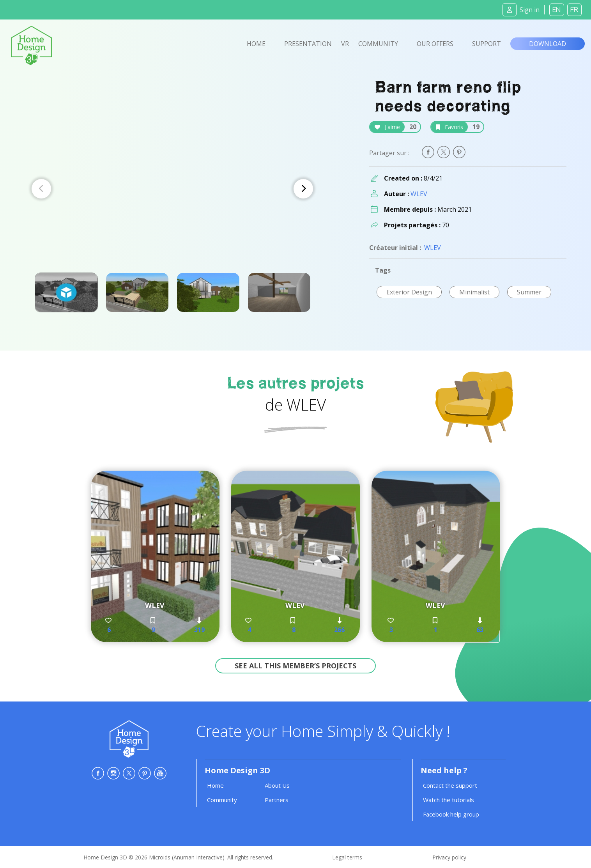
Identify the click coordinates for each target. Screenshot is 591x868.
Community (378, 44)
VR (345, 44)
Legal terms (347, 857)
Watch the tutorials (449, 800)
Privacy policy (449, 857)
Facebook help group (451, 814)
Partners (277, 800)
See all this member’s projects (295, 666)
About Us (277, 785)
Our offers (435, 44)
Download (548, 44)
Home (256, 44)
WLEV (419, 194)
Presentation (308, 44)
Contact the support (450, 785)
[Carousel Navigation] (172, 189)
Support (487, 44)
